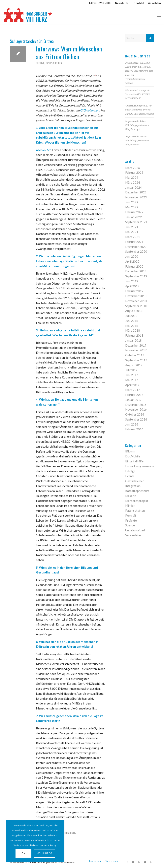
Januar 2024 (133, 187)
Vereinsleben (134, 535)
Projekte (131, 520)
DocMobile (133, 456)
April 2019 (132, 286)
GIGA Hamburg (90, 110)
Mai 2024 (132, 177)
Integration (133, 486)
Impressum (95, 861)
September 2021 (136, 222)
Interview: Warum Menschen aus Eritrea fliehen (69, 53)
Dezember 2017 (136, 345)
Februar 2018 (134, 335)
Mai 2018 (132, 326)
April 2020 (132, 261)
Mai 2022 (132, 207)
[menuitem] (122, 3)
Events (130, 476)
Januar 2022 (133, 217)
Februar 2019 (134, 291)
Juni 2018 (132, 321)
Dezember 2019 (136, 271)
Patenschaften (135, 510)
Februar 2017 (134, 395)
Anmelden (154, 3)
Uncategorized (135, 530)
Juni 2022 (132, 202)
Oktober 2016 (135, 414)
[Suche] (140, 38)
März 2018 (133, 330)
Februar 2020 (134, 266)
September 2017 (136, 360)
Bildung (40, 63)
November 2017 (136, 350)
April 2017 (132, 385)
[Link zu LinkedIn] (151, 862)
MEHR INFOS (44, 853)
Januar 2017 (133, 400)
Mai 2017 (132, 380)
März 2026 (133, 168)
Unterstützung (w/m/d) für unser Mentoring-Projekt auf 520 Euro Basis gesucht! (140, 110)
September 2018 (136, 306)
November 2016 (136, 409)
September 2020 (136, 251)
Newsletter (122, 3)
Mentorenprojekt (137, 501)
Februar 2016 (134, 429)
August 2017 (134, 365)
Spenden (131, 525)
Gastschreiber (54, 63)
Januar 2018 (133, 340)
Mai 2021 (132, 232)
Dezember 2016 (136, 405)
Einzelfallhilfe (134, 461)
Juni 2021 (132, 227)
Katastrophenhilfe (137, 491)
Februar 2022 (134, 212)
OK (23, 853)
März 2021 (133, 237)
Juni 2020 (132, 256)
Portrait (131, 515)
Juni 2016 (132, 424)
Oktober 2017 (135, 355)
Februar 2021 (134, 242)
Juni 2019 (132, 281)
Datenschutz (112, 861)
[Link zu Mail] (145, 862)
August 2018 (134, 311)
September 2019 (136, 276)
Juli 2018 (131, 316)
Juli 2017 (131, 370)
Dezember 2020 (136, 247)
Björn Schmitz (68, 833)
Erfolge (130, 471)
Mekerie (131, 496)
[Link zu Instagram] (139, 862)
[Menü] (159, 15)
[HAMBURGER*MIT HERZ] (28, 15)
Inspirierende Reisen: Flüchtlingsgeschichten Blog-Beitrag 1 (137, 125)
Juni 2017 (132, 375)
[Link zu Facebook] (127, 862)
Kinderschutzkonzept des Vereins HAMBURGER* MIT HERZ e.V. (138, 94)
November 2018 (136, 301)
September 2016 (136, 419)
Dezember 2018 (136, 296)
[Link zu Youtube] (133, 862)
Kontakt (139, 3)
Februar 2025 (134, 172)
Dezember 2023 (136, 192)
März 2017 (133, 390)
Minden (130, 505)
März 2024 (133, 182)
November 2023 (136, 197)
